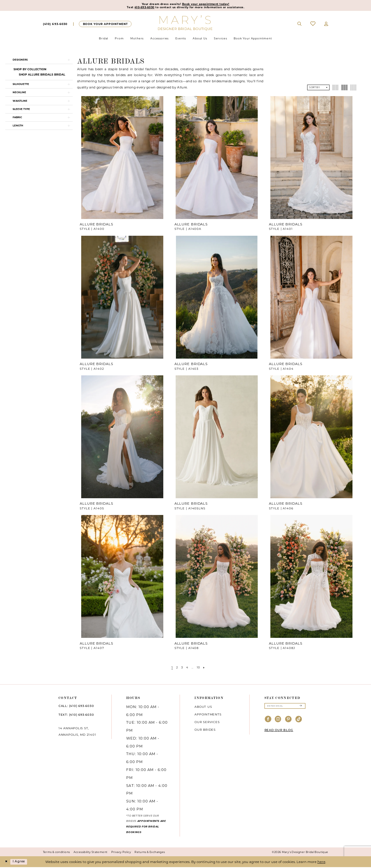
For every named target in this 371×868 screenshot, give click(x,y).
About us (203, 707)
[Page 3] (182, 668)
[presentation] (122, 158)
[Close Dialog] (6, 862)
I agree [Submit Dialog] (21, 862)
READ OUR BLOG (279, 731)
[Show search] (300, 25)
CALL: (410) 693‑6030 (76, 707)
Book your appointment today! (207, 4)
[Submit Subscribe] (301, 707)
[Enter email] (285, 707)
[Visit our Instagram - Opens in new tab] (278, 721)
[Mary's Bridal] (185, 24)
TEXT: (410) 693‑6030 (76, 716)
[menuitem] (55, 25)
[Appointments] (105, 25)
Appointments (208, 715)
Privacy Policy (121, 853)
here (321, 862)
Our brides (205, 730)
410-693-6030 (142, 8)
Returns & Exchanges (150, 853)
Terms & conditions (56, 853)
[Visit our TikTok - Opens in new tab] (299, 721)
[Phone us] (55, 25)
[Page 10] (199, 668)
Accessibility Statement (91, 853)
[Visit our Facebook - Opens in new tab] (268, 721)
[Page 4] (187, 668)
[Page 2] (176, 668)
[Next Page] (206, 668)
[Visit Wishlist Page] (313, 25)
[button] (326, 25)
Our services (207, 723)
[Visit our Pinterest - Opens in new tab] (288, 721)
